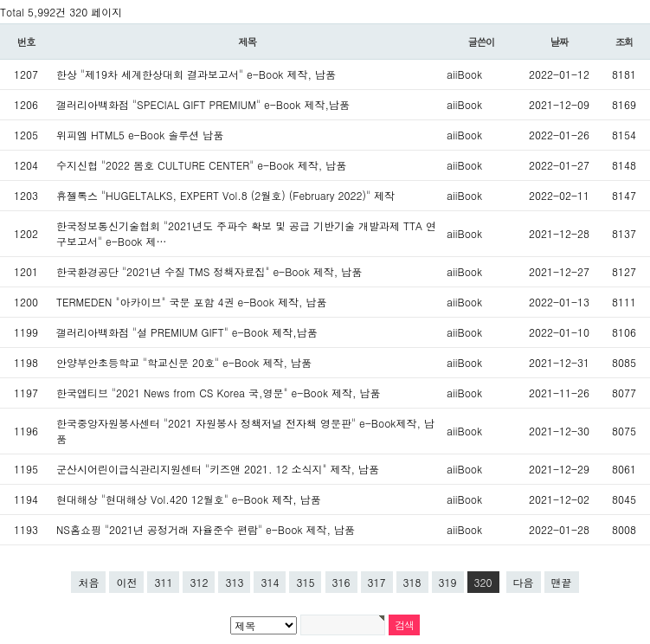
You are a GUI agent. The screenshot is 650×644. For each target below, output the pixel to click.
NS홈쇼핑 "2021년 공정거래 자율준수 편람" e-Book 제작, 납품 (206, 529)
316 (341, 582)
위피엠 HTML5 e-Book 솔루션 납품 (140, 135)
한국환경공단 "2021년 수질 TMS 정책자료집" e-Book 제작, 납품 (209, 271)
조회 (624, 42)
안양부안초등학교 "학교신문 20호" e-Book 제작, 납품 (184, 362)
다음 (524, 582)
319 (448, 582)
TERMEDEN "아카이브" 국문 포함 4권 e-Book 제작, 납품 (191, 302)
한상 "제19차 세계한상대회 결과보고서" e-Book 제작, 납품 (196, 74)
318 (412, 582)
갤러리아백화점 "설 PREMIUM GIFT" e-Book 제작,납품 (187, 332)
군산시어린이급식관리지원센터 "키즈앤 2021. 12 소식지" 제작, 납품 (218, 469)
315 (305, 582)
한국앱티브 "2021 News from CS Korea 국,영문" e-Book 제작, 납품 (219, 393)
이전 (126, 582)
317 (377, 582)
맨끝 (562, 582)
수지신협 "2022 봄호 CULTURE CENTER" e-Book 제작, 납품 (201, 165)
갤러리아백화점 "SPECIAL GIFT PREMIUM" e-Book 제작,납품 (203, 104)
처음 (88, 582)
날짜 (560, 42)
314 (270, 582)
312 (199, 582)
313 (234, 582)
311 (163, 582)
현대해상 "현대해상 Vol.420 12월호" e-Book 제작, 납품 (189, 499)
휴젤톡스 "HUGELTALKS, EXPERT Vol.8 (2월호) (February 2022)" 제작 (225, 195)
